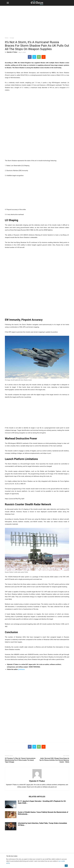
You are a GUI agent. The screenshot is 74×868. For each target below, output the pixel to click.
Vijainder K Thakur (12, 52)
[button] (8, 3)
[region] (37, 21)
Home (7, 38)
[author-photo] (37, 778)
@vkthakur (21, 669)
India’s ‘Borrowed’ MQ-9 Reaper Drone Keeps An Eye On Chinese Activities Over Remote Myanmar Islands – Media (54, 760)
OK (66, 866)
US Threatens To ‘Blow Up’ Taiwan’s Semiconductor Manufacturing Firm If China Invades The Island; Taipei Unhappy (20, 760)
